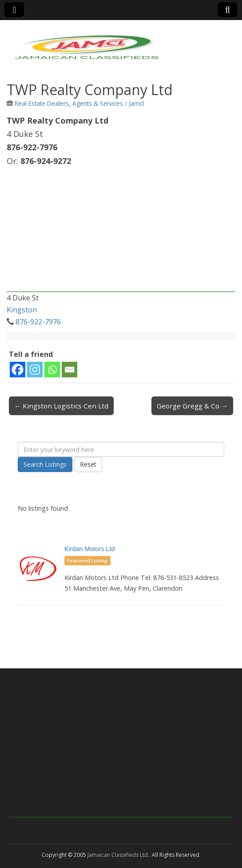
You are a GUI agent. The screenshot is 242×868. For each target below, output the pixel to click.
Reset (88, 464)
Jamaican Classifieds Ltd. (118, 855)
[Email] (69, 370)
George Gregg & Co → (192, 406)
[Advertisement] (121, 230)
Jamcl (136, 103)
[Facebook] (18, 370)
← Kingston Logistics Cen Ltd (61, 406)
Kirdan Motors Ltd (90, 549)
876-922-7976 (38, 322)
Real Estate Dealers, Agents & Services (69, 103)
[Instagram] (35, 370)
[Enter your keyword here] (121, 449)
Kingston (22, 310)
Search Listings (45, 464)
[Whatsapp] (52, 370)
